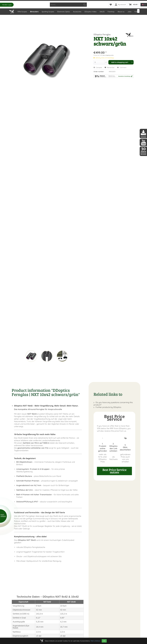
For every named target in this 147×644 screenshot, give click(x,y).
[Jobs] (129, 12)
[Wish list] (111, 5)
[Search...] (68, 5)
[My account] (120, 5)
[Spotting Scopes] (48, 12)
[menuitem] (68, 5)
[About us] (121, 12)
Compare (98, 67)
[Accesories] (77, 12)
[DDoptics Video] (90, 12)
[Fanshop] (111, 12)
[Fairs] (136, 12)
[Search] (85, 5)
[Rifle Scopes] (22, 12)
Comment (122, 67)
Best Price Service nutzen (114, 471)
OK (104, 641)
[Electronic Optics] (64, 12)
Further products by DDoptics (107, 407)
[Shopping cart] (134, 5)
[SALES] (102, 12)
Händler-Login (7, 5)
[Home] (12, 11)
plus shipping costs (108, 55)
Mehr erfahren (95, 641)
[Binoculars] (34, 12)
